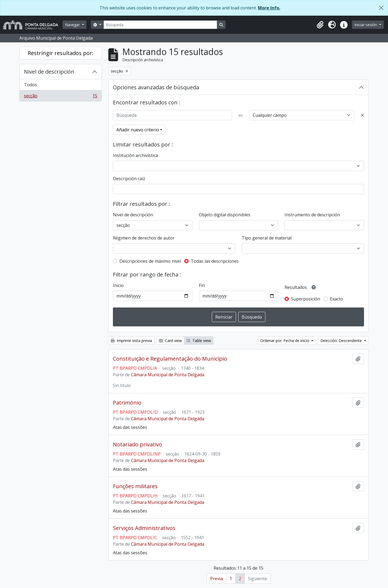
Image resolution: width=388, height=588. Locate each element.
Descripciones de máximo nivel (150, 261)
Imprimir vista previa (131, 341)
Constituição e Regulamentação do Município (170, 359)
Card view (170, 341)
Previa (216, 579)
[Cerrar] (381, 8)
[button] (320, 25)
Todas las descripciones (215, 261)
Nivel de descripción (49, 72)
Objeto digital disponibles (225, 215)
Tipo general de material (267, 238)
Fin (202, 285)
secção (60, 97)
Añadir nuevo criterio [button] (138, 130)
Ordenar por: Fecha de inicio (285, 341)
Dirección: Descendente (342, 341)
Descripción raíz (129, 179)
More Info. (269, 8)
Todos (30, 85)
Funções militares (135, 486)
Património (127, 403)
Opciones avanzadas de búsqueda (156, 87)
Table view (199, 341)
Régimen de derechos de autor (144, 238)
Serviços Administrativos (144, 528)
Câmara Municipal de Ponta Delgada (168, 375)
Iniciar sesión (366, 25)
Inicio (118, 285)
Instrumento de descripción (312, 215)
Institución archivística (135, 155)
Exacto (336, 299)
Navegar (73, 25)
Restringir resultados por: (61, 53)
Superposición (306, 299)
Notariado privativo (138, 445)
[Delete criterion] (362, 115)
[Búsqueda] (160, 25)
